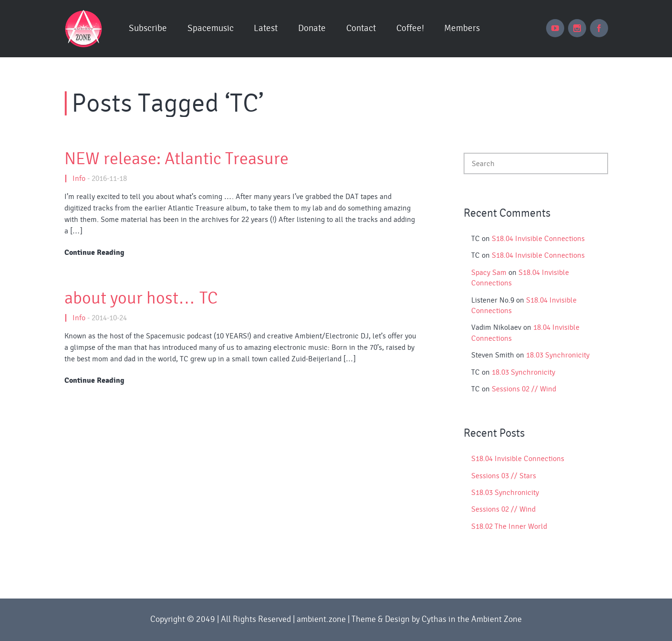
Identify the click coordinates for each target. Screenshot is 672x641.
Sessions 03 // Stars (504, 476)
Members (462, 28)
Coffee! (410, 28)
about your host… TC (141, 298)
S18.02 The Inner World (509, 526)
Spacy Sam (489, 273)
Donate (312, 28)
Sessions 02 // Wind (524, 389)
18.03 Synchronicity (558, 355)
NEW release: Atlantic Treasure (176, 159)
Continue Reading (94, 252)
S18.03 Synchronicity (505, 493)
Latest (266, 28)
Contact (361, 28)
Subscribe (148, 28)
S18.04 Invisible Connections (538, 239)
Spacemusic (211, 28)
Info (79, 179)
